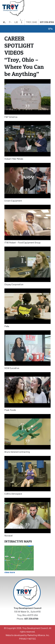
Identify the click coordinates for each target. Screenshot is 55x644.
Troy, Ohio (31, 22)
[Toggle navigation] (50, 29)
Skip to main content (0, 3)
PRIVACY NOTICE (27, 639)
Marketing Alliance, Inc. (38, 635)
